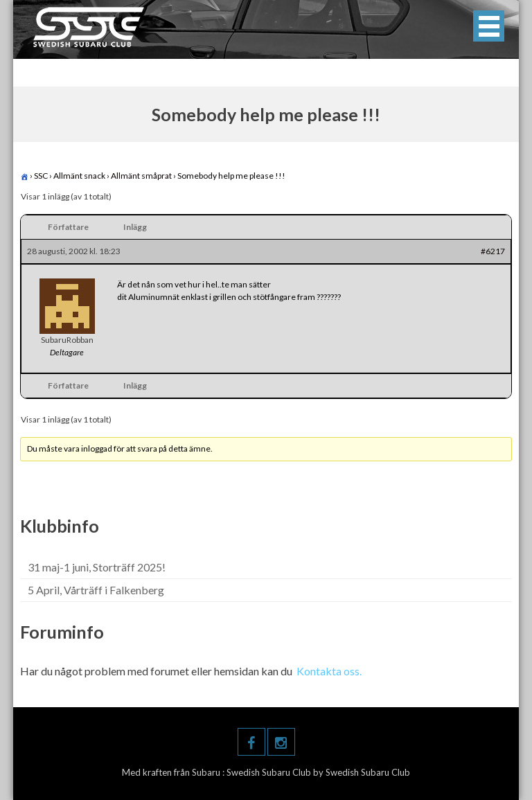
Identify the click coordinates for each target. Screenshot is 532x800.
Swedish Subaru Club (270, 772)
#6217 (493, 251)
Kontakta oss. (329, 671)
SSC (41, 176)
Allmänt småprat (141, 176)
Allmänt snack (79, 176)
